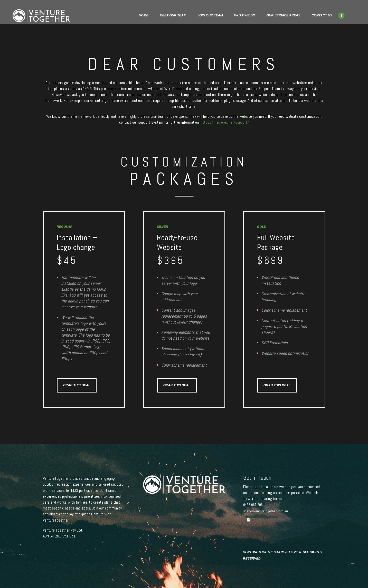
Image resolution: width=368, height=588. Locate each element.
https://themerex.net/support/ (225, 122)
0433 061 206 (253, 505)
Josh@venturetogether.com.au (266, 511)
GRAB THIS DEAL (77, 385)
